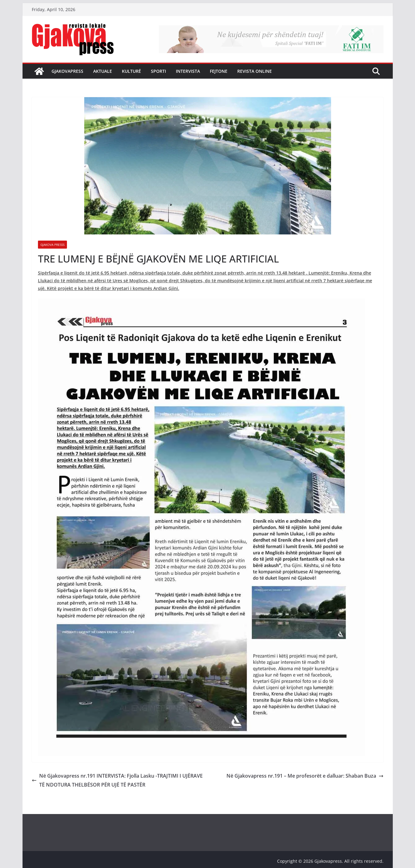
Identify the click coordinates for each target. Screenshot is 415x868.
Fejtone (219, 71)
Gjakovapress (67, 71)
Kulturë (131, 71)
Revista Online (255, 71)
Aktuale (103, 71)
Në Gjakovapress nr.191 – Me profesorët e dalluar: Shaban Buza (305, 776)
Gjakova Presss (52, 245)
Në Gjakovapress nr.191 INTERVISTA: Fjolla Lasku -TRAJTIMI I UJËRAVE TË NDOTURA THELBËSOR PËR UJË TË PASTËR (117, 780)
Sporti (158, 71)
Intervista (188, 71)
